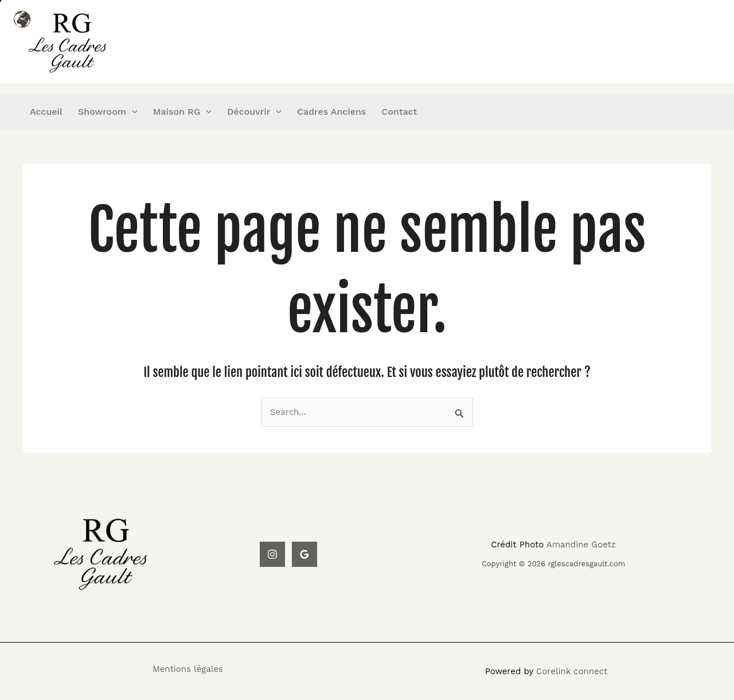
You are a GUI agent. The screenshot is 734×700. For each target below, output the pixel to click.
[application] (132, 112)
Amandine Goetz (581, 545)
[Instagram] (272, 554)
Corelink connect (572, 671)
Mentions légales (188, 669)
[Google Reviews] (304, 554)
